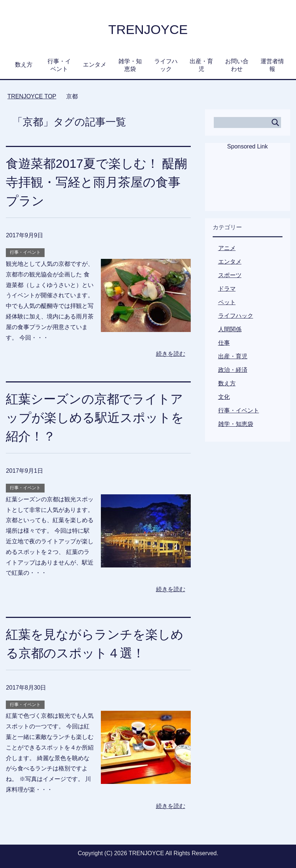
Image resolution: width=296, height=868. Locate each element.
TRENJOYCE (148, 29)
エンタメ (95, 65)
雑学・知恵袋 (130, 65)
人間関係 (230, 329)
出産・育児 (201, 65)
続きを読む (171, 354)
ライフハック (166, 65)
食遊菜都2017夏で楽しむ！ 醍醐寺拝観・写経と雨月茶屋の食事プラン (96, 182)
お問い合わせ (237, 65)
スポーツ (230, 275)
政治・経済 (233, 370)
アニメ (227, 248)
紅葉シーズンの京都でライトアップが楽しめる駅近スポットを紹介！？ (95, 418)
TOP (32, 96)
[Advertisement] (247, 185)
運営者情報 (272, 65)
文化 (224, 397)
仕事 (224, 343)
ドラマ (227, 289)
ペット (227, 302)
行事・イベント (59, 65)
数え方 (24, 65)
